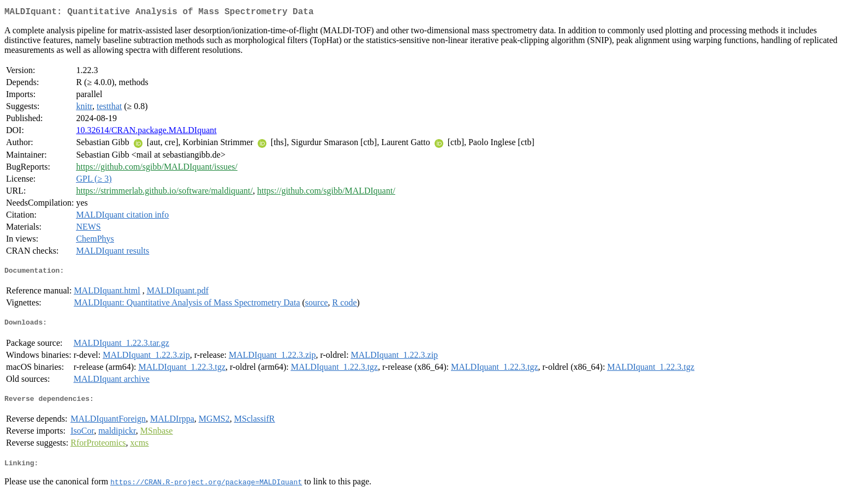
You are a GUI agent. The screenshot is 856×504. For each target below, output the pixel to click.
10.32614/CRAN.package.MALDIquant (146, 132)
